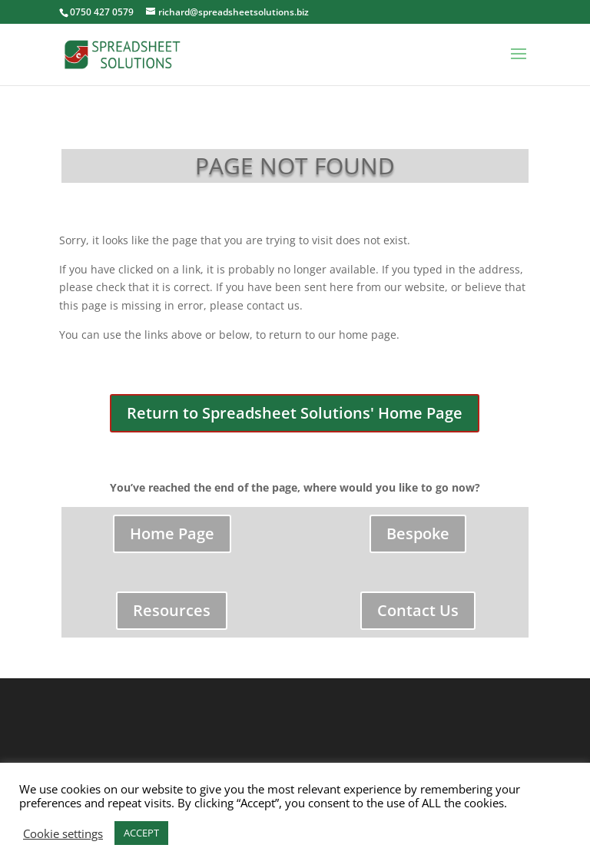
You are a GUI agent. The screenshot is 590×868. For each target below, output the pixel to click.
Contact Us (418, 610)
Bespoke (418, 533)
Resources (172, 610)
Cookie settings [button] (63, 833)
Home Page (172, 533)
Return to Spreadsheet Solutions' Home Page (295, 413)
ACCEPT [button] (141, 833)
